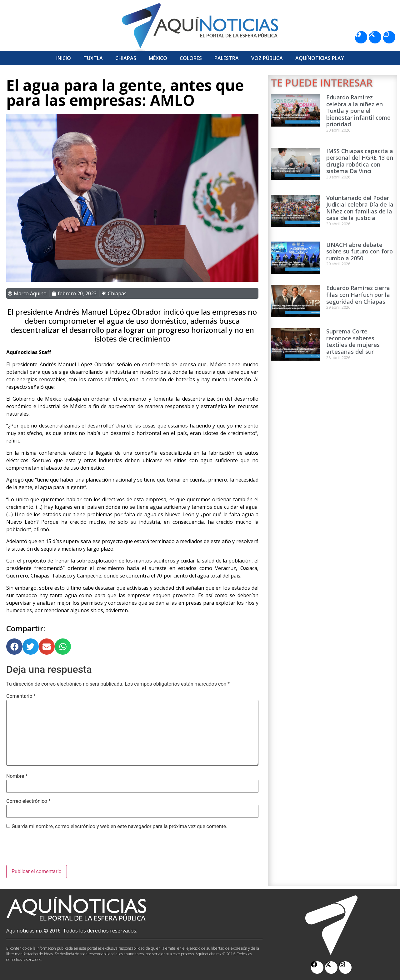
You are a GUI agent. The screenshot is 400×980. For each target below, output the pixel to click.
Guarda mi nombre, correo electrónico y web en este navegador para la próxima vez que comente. (119, 827)
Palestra (227, 58)
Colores (191, 58)
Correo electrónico (28, 801)
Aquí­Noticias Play (320, 58)
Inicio (64, 58)
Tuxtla (93, 58)
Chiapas (126, 58)
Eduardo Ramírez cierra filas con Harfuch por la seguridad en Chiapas (358, 295)
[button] (14, 647)
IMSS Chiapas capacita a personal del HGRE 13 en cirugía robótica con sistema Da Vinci (360, 161)
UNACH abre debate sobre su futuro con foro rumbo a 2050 (360, 251)
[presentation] (54, 850)
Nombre (17, 776)
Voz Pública (267, 58)
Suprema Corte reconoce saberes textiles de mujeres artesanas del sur (353, 341)
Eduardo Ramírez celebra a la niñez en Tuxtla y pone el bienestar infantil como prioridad (358, 111)
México (158, 58)
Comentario (21, 696)
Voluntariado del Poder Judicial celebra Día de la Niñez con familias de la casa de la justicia (360, 208)
